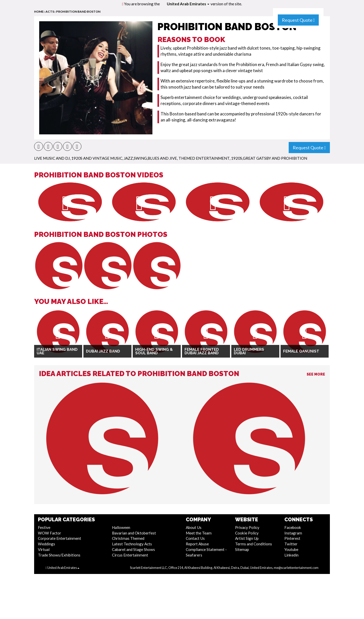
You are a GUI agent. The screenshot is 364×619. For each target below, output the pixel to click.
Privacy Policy (247, 527)
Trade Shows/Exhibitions (59, 555)
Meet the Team (199, 533)
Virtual (44, 549)
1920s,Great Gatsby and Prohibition (269, 158)
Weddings (47, 544)
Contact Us (195, 538)
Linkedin (291, 555)
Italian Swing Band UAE (57, 351)
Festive (44, 527)
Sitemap (242, 549)
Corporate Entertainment (60, 538)
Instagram (293, 533)
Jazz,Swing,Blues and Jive (150, 158)
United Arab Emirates (188, 4)
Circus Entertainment (130, 555)
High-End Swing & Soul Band (154, 351)
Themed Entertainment (204, 158)
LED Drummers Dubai (249, 351)
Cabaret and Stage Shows (133, 549)
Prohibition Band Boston (78, 12)
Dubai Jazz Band (103, 351)
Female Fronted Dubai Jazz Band (202, 351)
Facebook (293, 527)
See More (316, 374)
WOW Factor (50, 533)
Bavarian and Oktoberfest (134, 533)
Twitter (291, 544)
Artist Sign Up (247, 538)
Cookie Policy (247, 533)
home (39, 12)
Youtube (291, 549)
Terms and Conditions (254, 544)
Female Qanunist (301, 351)
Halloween (121, 527)
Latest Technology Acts (132, 544)
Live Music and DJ (52, 158)
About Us (194, 527)
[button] (39, 146)
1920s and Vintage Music (97, 158)
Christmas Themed (128, 538)
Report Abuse (197, 544)
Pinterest (292, 538)
